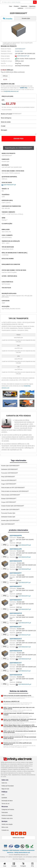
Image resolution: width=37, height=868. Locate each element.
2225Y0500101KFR (16, 561)
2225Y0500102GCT (16, 600)
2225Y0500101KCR (16, 651)
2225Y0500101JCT (16, 663)
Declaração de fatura (7, 801)
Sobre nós (4, 783)
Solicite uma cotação (7, 824)
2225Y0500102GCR (16, 675)
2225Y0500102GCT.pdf (25, 609)
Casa (10, 6)
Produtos (16, 6)
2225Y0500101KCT (16, 639)
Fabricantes (5, 812)
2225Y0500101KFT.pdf (23, 56)
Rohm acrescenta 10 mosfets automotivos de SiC (17, 696)
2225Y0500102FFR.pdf (25, 545)
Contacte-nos (5, 830)
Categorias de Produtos (8, 810)
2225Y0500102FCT (16, 586)
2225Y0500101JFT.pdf (24, 635)
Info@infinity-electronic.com (11, 91)
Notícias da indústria (7, 815)
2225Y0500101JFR (16, 549)
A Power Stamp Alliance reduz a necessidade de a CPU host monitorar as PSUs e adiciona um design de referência (20, 726)
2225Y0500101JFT (15, 627)
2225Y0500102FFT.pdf (24, 583)
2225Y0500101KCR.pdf (25, 659)
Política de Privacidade (8, 786)
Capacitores (24, 6)
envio (3, 795)
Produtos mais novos (7, 818)
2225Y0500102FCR (16, 613)
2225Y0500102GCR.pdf (25, 684)
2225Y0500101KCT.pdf (24, 647)
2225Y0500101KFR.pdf (25, 569)
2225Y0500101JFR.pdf (24, 557)
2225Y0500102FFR (16, 536)
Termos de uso (5, 804)
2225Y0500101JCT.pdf (24, 671)
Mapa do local (5, 789)
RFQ (5, 545)
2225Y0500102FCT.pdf (24, 596)
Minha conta (5, 827)
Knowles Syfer (19, 51)
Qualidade (4, 798)
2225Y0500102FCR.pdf (25, 623)
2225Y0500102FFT (16, 573)
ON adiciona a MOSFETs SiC (11, 702)
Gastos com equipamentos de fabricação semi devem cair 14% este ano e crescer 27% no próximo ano (20, 720)
